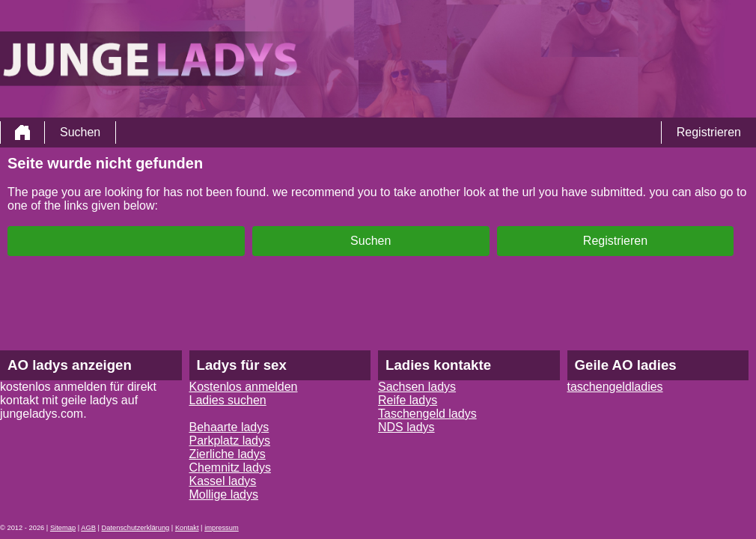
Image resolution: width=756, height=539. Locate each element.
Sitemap (63, 528)
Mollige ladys (224, 494)
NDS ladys (406, 427)
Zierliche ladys (228, 454)
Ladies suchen (228, 400)
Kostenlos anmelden (244, 387)
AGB (88, 528)
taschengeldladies (615, 387)
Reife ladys (408, 400)
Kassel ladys (223, 481)
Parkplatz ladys (230, 441)
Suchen (80, 132)
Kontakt (187, 528)
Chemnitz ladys (230, 468)
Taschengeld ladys (427, 414)
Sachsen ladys (417, 387)
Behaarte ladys (229, 427)
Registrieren (709, 132)
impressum (222, 528)
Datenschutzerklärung (136, 528)
